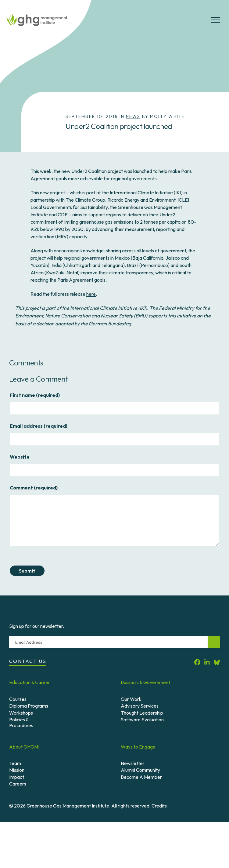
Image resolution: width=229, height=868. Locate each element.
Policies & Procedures (21, 722)
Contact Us (28, 661)
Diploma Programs (29, 706)
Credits (159, 806)
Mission (17, 770)
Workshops (21, 713)
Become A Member (141, 777)
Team (15, 763)
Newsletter (133, 763)
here (91, 294)
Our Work (131, 699)
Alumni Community (140, 770)
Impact (17, 777)
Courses (18, 699)
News (133, 116)
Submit (27, 571)
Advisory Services (140, 706)
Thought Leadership (142, 713)
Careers (18, 784)
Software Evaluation (142, 720)
